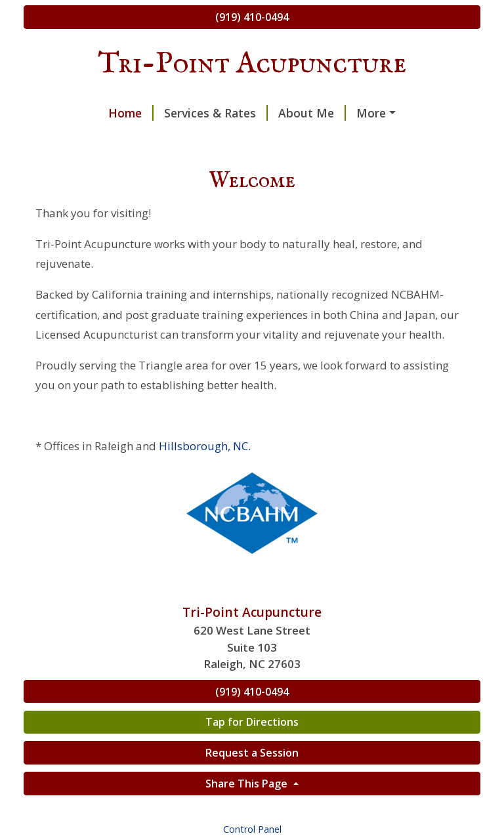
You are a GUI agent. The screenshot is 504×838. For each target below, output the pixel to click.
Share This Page (248, 784)
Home (131, 113)
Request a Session (252, 753)
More (371, 113)
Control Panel (252, 829)
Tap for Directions (252, 722)
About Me (312, 113)
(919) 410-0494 (252, 17)
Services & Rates (216, 113)
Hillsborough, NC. (205, 446)
